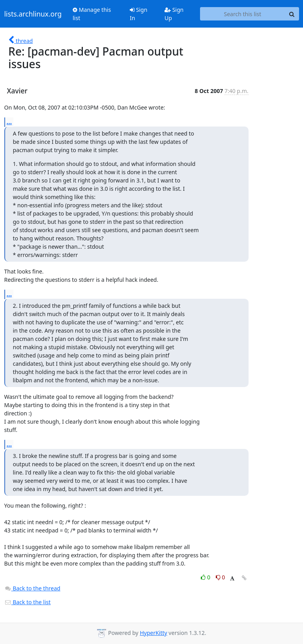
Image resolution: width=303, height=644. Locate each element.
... (9, 122)
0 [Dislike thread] (221, 577)
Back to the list (28, 602)
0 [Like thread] (206, 577)
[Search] (292, 14)
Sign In (138, 14)
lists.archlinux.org (33, 14)
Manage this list (92, 14)
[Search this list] (242, 14)
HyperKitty (153, 633)
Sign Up (174, 14)
